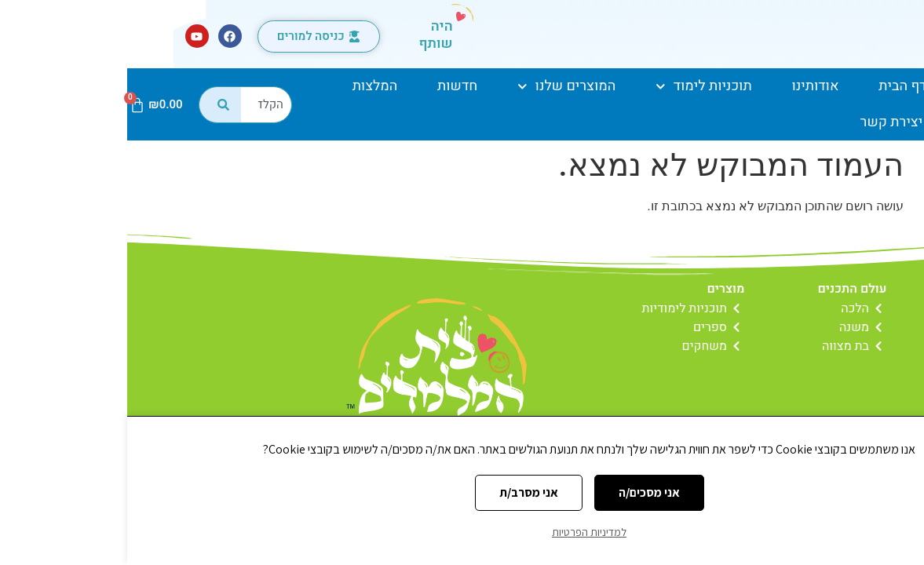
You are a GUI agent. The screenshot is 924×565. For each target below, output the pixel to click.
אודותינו (688, 86)
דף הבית (775, 86)
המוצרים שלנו (439, 87)
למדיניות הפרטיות (462, 532)
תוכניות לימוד (577, 87)
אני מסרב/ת (402, 492)
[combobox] (139, 105)
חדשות (330, 86)
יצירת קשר (765, 122)
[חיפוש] (93, 105)
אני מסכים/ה (522, 492)
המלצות (248, 86)
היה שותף (308, 35)
